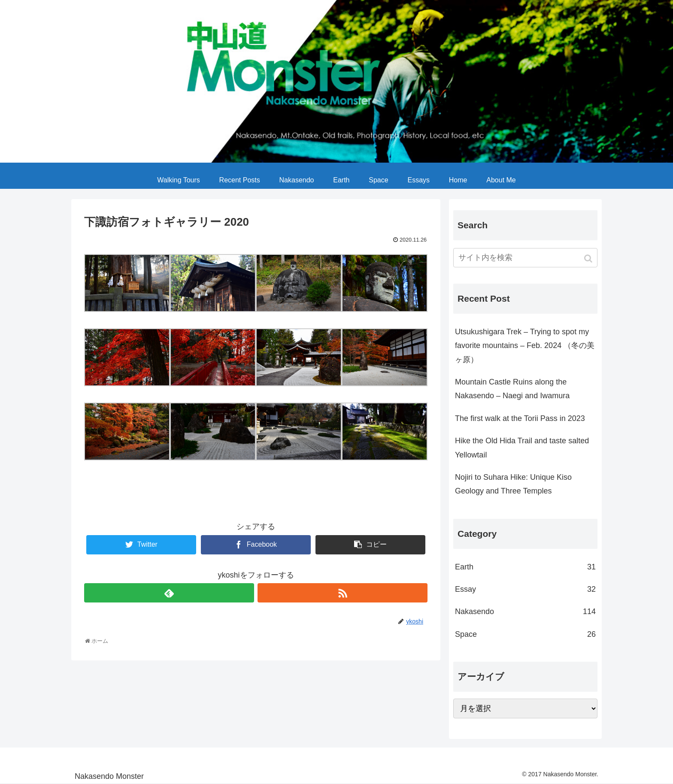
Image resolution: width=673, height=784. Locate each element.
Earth (525, 567)
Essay (525, 589)
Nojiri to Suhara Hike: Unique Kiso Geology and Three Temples (513, 484)
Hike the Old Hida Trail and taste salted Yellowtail (522, 448)
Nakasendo (525, 611)
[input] (525, 258)
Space (525, 634)
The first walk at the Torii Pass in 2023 (520, 418)
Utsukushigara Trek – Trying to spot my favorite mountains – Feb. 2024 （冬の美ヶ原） (525, 346)
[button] (589, 259)
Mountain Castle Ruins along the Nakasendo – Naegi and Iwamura (512, 389)
